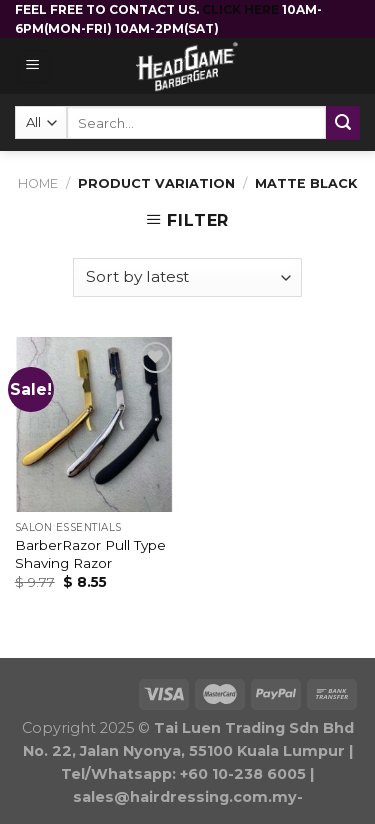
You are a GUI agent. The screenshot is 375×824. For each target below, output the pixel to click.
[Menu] (33, 66)
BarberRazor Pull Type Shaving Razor (90, 554)
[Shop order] (187, 277)
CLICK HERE (242, 9)
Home (38, 183)
